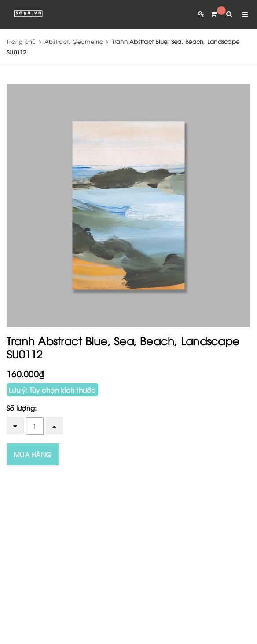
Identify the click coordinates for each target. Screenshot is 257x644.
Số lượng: (22, 408)
